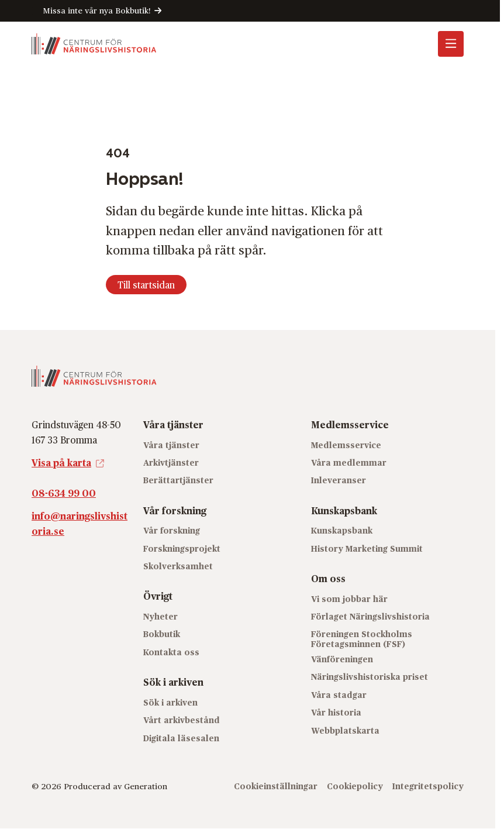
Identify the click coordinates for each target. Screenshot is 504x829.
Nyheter (160, 616)
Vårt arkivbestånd (182, 720)
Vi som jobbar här (349, 599)
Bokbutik (162, 634)
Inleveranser (339, 480)
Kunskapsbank (342, 530)
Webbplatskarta (345, 730)
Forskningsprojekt (182, 548)
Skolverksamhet (178, 566)
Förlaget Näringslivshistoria (370, 616)
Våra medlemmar (349, 462)
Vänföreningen (342, 659)
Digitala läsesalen (181, 738)
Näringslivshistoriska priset (370, 677)
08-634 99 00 (64, 493)
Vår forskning (172, 530)
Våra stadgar (339, 695)
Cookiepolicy (355, 786)
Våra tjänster (171, 445)
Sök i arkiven (170, 702)
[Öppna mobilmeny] (451, 44)
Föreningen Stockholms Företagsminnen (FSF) (362, 639)
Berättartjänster (178, 480)
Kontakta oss (171, 652)
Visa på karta (61, 462)
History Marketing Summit (367, 548)
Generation (146, 786)
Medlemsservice (346, 445)
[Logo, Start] (94, 44)
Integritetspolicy (428, 786)
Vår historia (336, 712)
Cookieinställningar (276, 786)
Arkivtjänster (171, 462)
